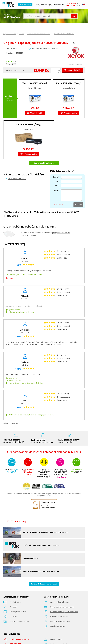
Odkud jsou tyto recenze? (13, 417)
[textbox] (48, 16)
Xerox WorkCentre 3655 (17, 173)
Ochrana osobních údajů (59, 611)
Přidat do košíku (73, 70)
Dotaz (56, 185)
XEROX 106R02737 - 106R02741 (64, 34)
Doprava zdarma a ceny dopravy (62, 601)
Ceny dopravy (11, 64)
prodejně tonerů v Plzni (61, 227)
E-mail (56, 175)
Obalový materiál (59, 5)
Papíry (50, 5)
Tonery (21, 34)
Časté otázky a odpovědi (59, 596)
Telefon (57, 179)
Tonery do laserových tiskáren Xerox (39, 34)
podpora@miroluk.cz (20, 633)
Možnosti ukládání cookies (60, 615)
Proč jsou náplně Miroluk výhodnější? (46, 48)
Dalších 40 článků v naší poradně (44, 578)
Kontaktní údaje (56, 633)
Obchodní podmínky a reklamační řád (64, 606)
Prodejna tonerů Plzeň (59, 638)
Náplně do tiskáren (25, 5)
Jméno (56, 171)
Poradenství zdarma (58, 620)
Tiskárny (44, 5)
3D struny (37, 5)
